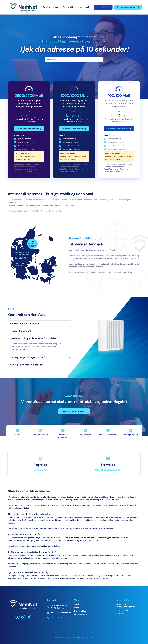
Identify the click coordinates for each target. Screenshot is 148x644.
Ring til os (40, 465)
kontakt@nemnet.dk (108, 470)
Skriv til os (108, 465)
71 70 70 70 (40, 470)
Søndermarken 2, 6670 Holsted (60, 607)
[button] (40, 324)
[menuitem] (47, 7)
